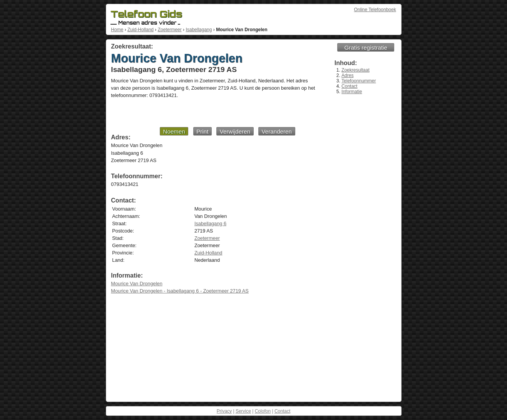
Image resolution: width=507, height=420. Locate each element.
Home (117, 30)
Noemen (174, 131)
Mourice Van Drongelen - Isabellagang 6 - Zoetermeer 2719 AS (180, 291)
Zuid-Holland (141, 30)
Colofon (263, 411)
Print (202, 131)
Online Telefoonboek (375, 10)
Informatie (352, 92)
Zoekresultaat (356, 70)
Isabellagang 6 (210, 223)
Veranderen (277, 131)
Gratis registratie (366, 48)
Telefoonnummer (359, 81)
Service (243, 411)
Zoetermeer (170, 30)
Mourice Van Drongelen (137, 284)
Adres (347, 75)
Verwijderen (235, 131)
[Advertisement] (203, 112)
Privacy (224, 411)
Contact (349, 86)
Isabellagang (199, 30)
